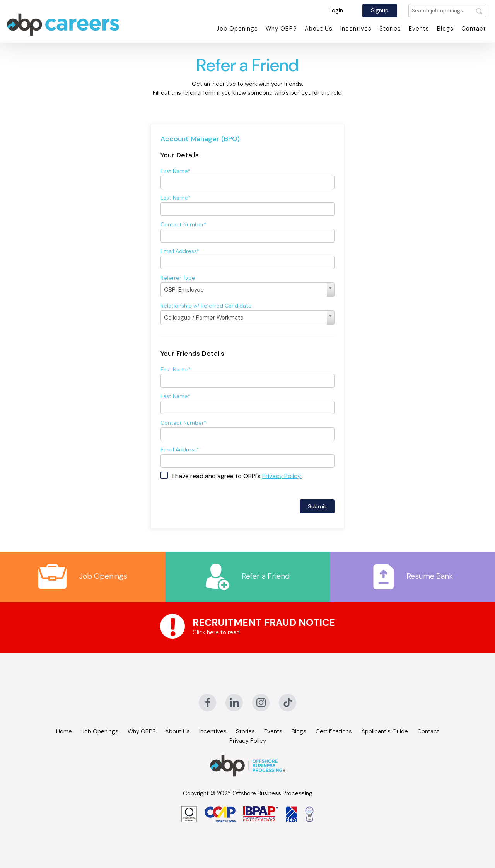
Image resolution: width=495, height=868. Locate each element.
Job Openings (237, 29)
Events (419, 29)
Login (336, 10)
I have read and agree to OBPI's (237, 476)
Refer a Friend (247, 576)
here (213, 632)
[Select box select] (247, 290)
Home (64, 731)
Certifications (334, 731)
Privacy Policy (248, 741)
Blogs (445, 29)
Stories (390, 29)
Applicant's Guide (385, 731)
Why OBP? (281, 29)
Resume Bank (413, 576)
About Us (319, 29)
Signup (380, 10)
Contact (474, 29)
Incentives (356, 29)
